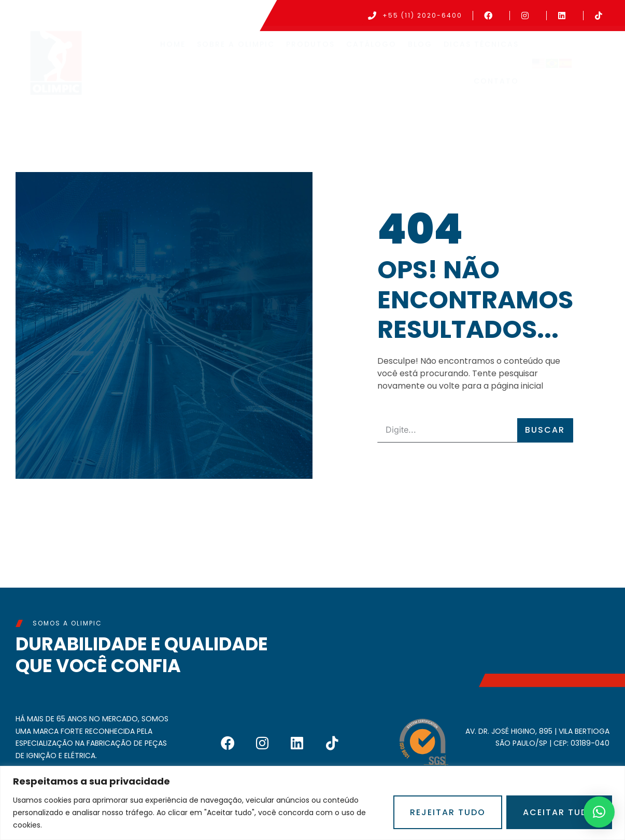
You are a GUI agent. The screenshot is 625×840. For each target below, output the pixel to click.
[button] (599, 812)
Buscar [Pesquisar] (545, 430)
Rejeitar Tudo (448, 812)
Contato (496, 86)
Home (173, 49)
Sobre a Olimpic (236, 49)
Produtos (310, 49)
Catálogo (371, 49)
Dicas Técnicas (481, 49)
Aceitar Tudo (559, 812)
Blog (420, 49)
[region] (312, 803)
